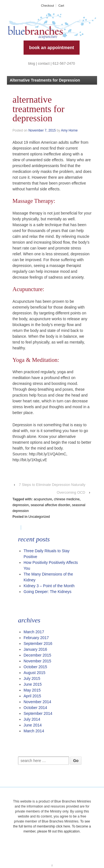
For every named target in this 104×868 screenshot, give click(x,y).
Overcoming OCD (71, 492)
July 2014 (32, 719)
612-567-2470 (64, 63)
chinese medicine (67, 499)
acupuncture (43, 499)
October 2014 (35, 708)
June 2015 (33, 684)
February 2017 (36, 638)
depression (21, 505)
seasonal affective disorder (50, 505)
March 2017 (34, 632)
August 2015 (35, 673)
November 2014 (37, 702)
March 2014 (34, 731)
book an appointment (52, 48)
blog (32, 63)
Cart (61, 6)
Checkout (47, 6)
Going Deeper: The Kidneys (48, 592)
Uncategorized (39, 517)
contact (44, 63)
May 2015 (32, 690)
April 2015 (32, 696)
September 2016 (38, 644)
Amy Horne (69, 130)
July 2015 (32, 678)
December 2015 (37, 655)
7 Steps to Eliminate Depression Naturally (52, 485)
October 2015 (35, 667)
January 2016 (35, 649)
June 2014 (33, 725)
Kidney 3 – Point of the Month (49, 586)
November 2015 (37, 661)
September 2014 (38, 713)
